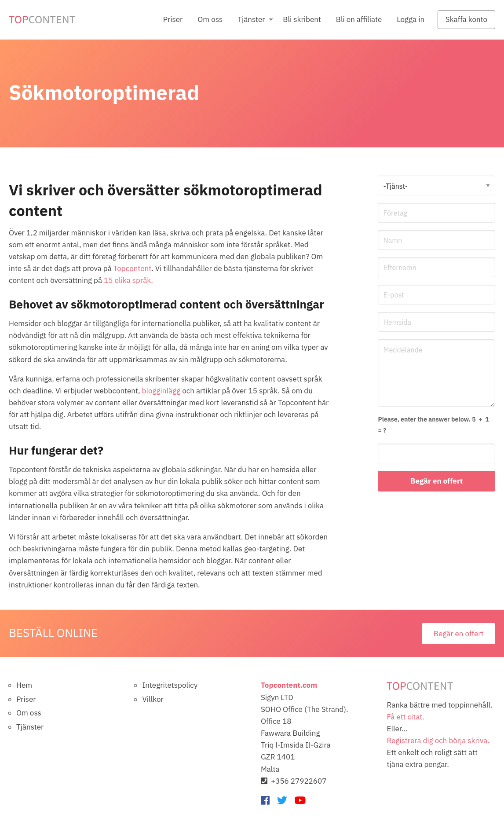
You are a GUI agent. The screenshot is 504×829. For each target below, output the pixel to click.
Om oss (210, 19)
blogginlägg (161, 391)
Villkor (153, 699)
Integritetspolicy (170, 685)
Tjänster (251, 19)
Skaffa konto (466, 19)
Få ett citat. (405, 717)
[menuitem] (173, 20)
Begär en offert (459, 634)
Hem (24, 685)
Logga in (411, 19)
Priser (173, 19)
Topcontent (132, 268)
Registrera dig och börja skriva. (438, 741)
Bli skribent (302, 19)
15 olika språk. (128, 280)
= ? (434, 424)
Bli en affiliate (359, 19)
